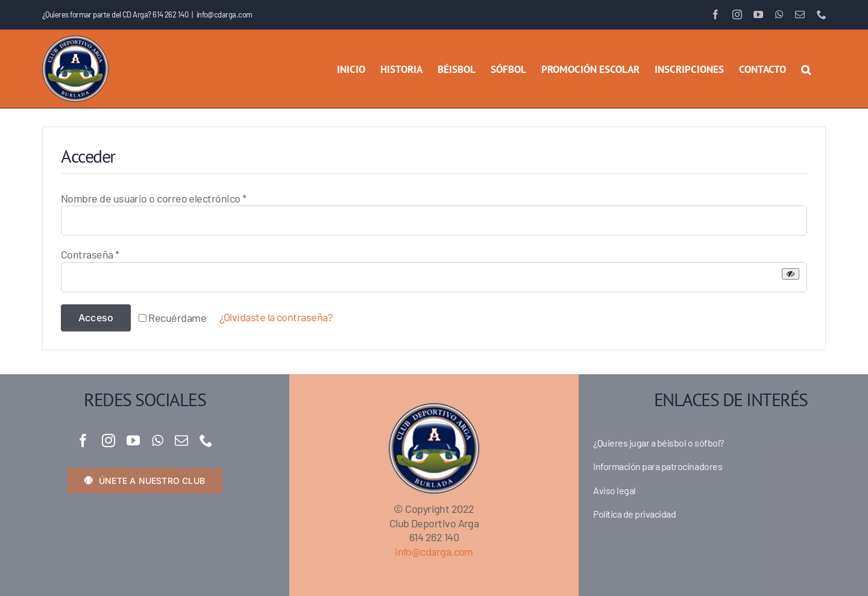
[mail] (181, 441)
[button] (806, 69)
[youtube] (133, 441)
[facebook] (83, 441)
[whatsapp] (157, 441)
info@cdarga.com (225, 14)
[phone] (206, 441)
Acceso (96, 318)
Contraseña (90, 254)
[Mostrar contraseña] (791, 274)
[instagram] (108, 441)
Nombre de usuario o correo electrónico (153, 198)
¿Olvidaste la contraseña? (276, 317)
